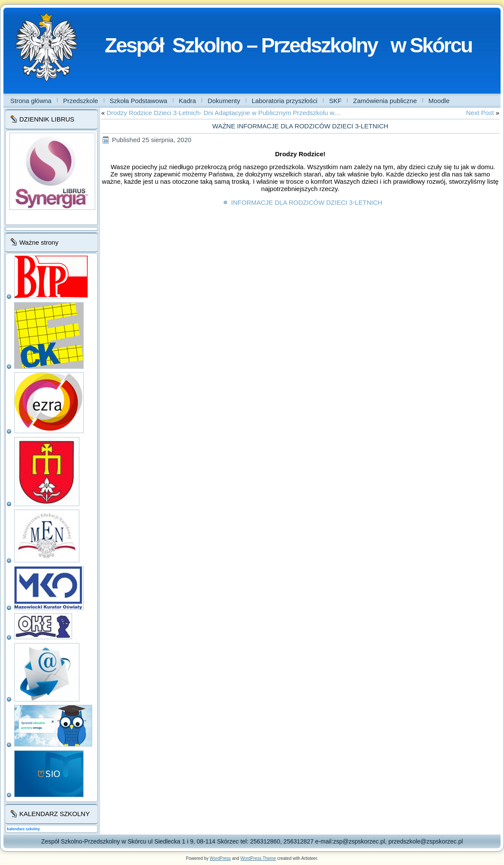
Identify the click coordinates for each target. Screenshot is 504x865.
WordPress (220, 858)
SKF (335, 101)
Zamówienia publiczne (385, 101)
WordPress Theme (258, 858)
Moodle (439, 101)
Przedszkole (81, 101)
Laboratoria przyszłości (285, 101)
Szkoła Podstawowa (139, 101)
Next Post (480, 113)
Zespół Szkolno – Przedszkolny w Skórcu (288, 45)
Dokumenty (224, 101)
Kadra (187, 101)
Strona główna (31, 101)
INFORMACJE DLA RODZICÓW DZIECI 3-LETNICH (306, 202)
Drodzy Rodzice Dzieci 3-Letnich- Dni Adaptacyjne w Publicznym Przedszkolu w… (224, 113)
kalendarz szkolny (23, 829)
